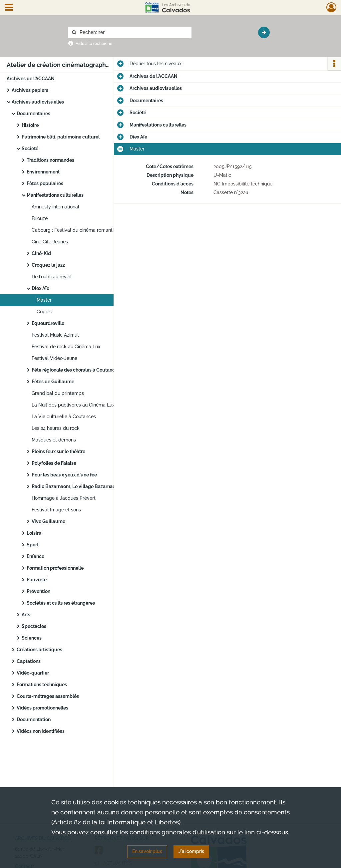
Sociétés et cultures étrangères (61, 603)
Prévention (38, 591)
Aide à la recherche (94, 44)
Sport (33, 545)
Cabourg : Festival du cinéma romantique (77, 230)
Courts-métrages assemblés (48, 696)
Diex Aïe (40, 288)
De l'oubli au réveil (52, 277)
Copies (44, 312)
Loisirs (34, 533)
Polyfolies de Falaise (54, 463)
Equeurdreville (48, 323)
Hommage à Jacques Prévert (64, 498)
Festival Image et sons (56, 510)
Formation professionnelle (55, 568)
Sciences (32, 638)
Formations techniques (42, 685)
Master (44, 300)
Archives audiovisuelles (38, 102)
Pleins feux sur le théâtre (58, 451)
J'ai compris (191, 851)
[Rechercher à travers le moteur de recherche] (133, 32)
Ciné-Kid (41, 253)
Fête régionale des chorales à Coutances (76, 370)
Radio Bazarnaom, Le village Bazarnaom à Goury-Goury (92, 486)
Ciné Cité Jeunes (50, 242)
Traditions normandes (50, 160)
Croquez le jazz (48, 265)
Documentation (34, 720)
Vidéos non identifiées (41, 731)
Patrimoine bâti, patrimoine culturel (61, 137)
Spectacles (34, 626)
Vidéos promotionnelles (42, 708)
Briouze (40, 218)
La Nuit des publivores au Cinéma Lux (73, 405)
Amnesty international (55, 207)
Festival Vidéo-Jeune (54, 358)
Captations (29, 661)
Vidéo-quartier (33, 673)
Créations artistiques (39, 650)
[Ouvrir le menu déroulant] (9, 8)
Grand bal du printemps (58, 393)
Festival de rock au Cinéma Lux (66, 347)
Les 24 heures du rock (56, 428)
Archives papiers (30, 90)
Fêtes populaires (45, 183)
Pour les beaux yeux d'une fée (64, 475)
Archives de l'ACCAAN (31, 79)
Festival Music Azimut (55, 335)
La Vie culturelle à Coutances (64, 417)
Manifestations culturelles (55, 195)
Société (30, 148)
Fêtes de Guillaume (53, 382)
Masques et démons (54, 440)
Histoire (30, 125)
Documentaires (33, 114)
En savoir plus (147, 851)
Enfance (35, 556)
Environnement (43, 172)
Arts (26, 615)
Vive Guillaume (48, 521)
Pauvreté (37, 580)
